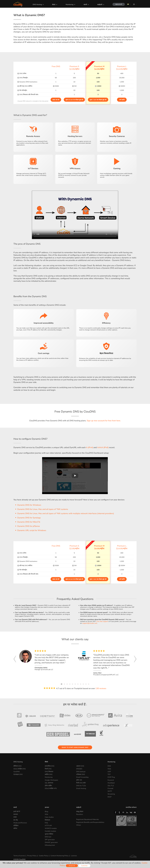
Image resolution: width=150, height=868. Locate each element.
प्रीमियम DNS (17, 766)
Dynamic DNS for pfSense (29, 526)
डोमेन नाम (79, 780)
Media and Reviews (20, 823)
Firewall (110, 788)
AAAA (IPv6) (103, 447)
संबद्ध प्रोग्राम (80, 812)
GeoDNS (17, 772)
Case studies (49, 817)
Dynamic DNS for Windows (29, 505)
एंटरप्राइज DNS (18, 774)
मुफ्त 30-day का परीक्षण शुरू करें (74, 100)
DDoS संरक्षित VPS (51, 788)
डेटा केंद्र (16, 820)
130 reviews (101, 688)
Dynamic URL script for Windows (32, 530)
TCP (109, 774)
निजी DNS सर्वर (81, 783)
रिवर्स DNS (48, 769)
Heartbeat (111, 783)
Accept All (72, 866)
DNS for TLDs (81, 786)
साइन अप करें (56, 100)
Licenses (74, 856)
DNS (109, 766)
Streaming (111, 794)
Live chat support (102, 621)
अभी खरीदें (122, 100)
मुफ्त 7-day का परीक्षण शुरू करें (98, 100)
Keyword (111, 780)
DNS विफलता (49, 772)
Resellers (80, 814)
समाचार (16, 814)
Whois (79, 825)
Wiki (46, 814)
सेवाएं (54, 5)
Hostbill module (50, 831)
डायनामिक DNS (50, 766)
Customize (84, 866)
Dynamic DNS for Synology (29, 518)
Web (109, 769)
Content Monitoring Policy (60, 856)
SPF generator (50, 840)
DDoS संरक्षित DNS (20, 769)
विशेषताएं (47, 820)
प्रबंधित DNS (49, 774)
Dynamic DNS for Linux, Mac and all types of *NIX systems (43, 509)
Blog (46, 812)
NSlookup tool (50, 845)
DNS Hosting (37, 5)
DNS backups (81, 772)
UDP (109, 772)
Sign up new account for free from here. (104, 421)
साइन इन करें (119, 4)
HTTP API (48, 826)
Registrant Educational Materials (88, 819)
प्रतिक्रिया (16, 826)
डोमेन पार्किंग (48, 786)
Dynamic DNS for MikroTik (29, 522)
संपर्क (15, 817)
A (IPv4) (90, 447)
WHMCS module (51, 828)
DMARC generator (51, 842)
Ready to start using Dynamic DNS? (75, 747)
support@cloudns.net (90, 623)
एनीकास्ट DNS (81, 774)
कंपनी (85, 5)
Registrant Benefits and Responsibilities (90, 822)
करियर (15, 828)
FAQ (46, 823)
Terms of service (19, 856)
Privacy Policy (32, 856)
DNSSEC (79, 769)
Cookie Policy (44, 856)
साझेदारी (100, 5)
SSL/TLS (111, 786)
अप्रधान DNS (80, 766)
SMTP (110, 791)
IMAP (110, 797)
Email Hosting (81, 788)
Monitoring (69, 5)
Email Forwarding (82, 777)
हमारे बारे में (17, 812)
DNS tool (48, 837)
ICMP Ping (111, 777)
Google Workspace (51, 780)
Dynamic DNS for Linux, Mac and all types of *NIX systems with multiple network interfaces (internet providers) (66, 513)
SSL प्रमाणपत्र (49, 783)
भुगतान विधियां (49, 834)
